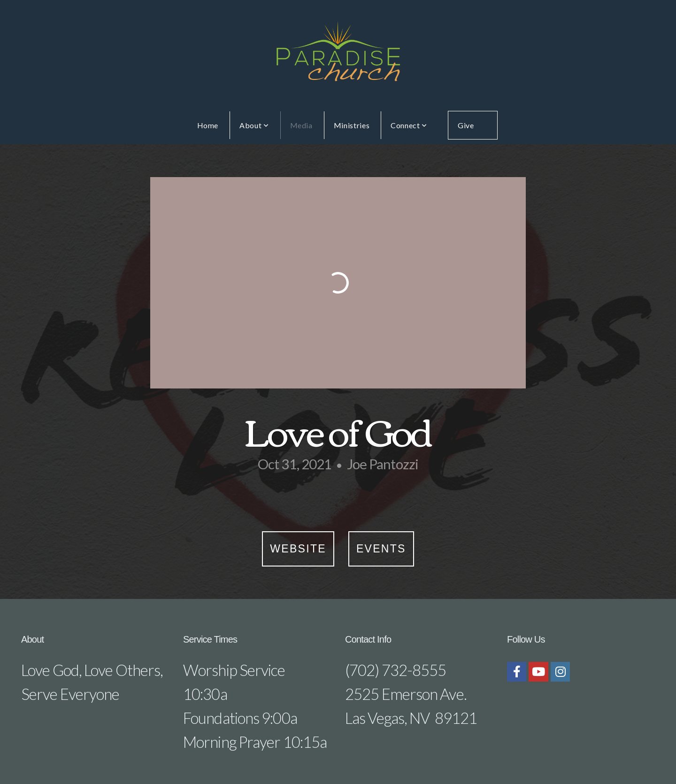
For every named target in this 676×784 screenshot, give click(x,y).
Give (466, 125)
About (254, 125)
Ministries (352, 125)
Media (301, 125)
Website (298, 549)
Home (208, 125)
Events (381, 549)
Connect (409, 125)
